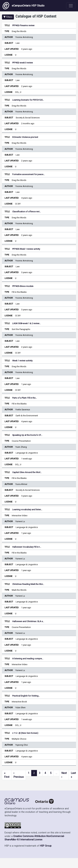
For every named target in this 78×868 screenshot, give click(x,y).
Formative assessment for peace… (29, 174)
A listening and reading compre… (28, 659)
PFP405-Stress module (23, 286)
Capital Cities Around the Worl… (27, 472)
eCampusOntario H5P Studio (24, 6)
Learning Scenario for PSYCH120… (28, 100)
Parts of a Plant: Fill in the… (25, 398)
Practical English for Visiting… (26, 696)
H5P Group (46, 846)
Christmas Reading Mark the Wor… (28, 584)
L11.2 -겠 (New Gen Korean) (25, 733)
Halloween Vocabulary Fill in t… (27, 547)
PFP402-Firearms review (23, 25)
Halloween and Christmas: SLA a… (28, 621)
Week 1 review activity (22, 361)
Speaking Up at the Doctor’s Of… (27, 435)
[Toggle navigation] (71, 6)
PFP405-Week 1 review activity (26, 249)
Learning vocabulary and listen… (27, 510)
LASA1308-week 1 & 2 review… (26, 323)
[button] (8, 17)
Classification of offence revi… (27, 212)
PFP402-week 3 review (23, 63)
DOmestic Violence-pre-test (25, 137)
